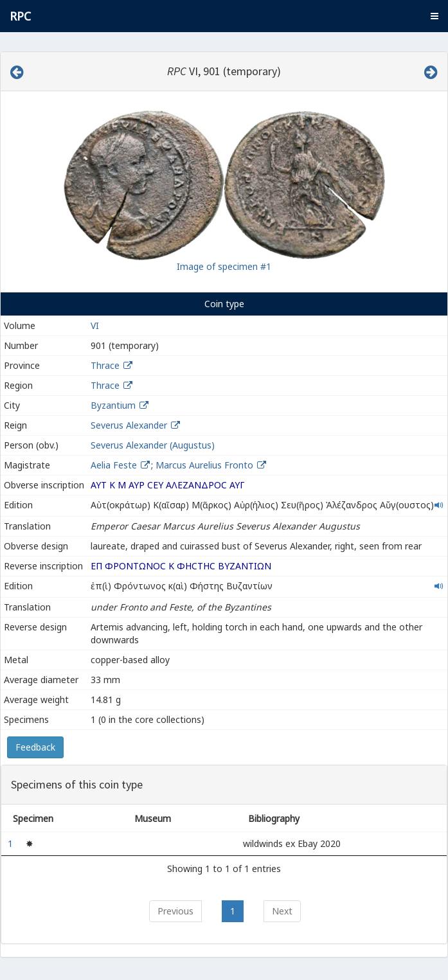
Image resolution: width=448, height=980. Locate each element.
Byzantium (113, 405)
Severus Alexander (129, 425)
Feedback (35, 747)
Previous (175, 911)
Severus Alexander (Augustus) (153, 445)
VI (95, 325)
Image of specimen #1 (224, 266)
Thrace (105, 365)
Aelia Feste (115, 465)
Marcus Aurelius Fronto (206, 465)
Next (282, 911)
